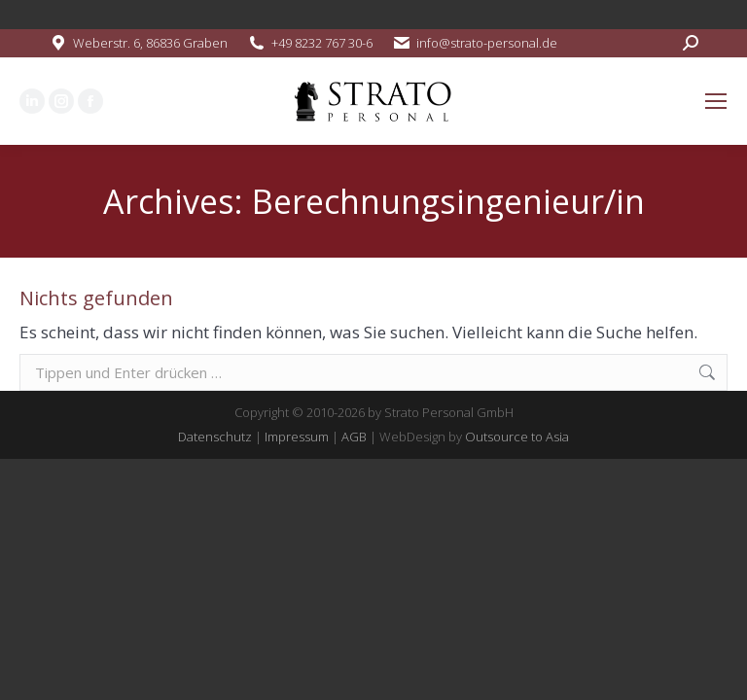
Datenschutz (215, 437)
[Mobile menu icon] (716, 101)
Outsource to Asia (517, 437)
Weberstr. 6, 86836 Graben (150, 43)
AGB (354, 437)
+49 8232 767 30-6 (322, 43)
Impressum (297, 437)
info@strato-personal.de (487, 43)
